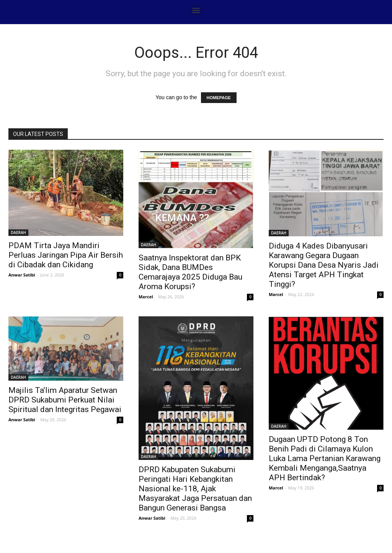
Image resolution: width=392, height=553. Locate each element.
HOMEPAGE (219, 98)
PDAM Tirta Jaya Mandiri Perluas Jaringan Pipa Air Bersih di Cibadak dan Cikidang (66, 255)
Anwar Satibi (22, 275)
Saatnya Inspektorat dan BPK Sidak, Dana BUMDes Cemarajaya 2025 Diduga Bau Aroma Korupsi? (190, 272)
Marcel (146, 297)
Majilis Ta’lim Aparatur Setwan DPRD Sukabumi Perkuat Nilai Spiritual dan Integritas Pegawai (65, 400)
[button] (196, 10)
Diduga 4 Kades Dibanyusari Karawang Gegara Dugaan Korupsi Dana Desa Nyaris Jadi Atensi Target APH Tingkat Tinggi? (324, 265)
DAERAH (18, 232)
